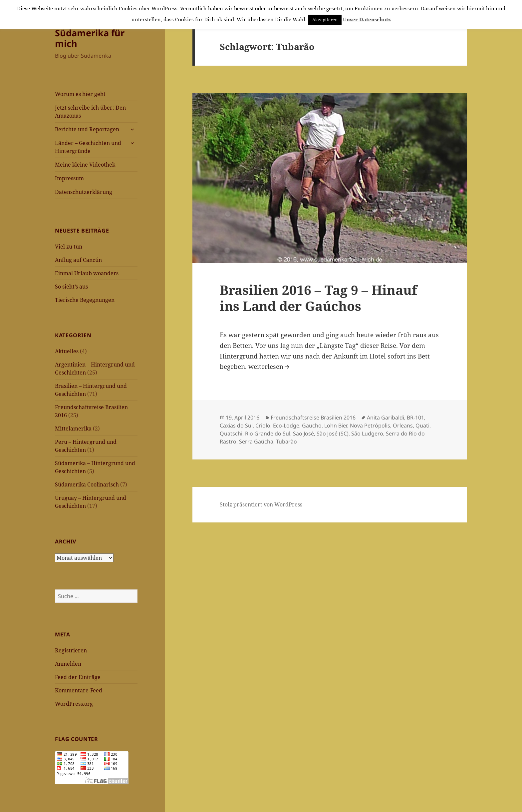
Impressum (69, 178)
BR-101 (415, 417)
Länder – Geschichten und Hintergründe (88, 147)
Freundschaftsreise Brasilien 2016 (313, 417)
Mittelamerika (73, 428)
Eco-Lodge (286, 425)
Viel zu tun (69, 247)
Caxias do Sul (236, 425)
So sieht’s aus (71, 287)
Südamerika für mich (90, 38)
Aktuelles (67, 351)
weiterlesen (270, 367)
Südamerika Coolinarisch (87, 484)
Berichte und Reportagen (87, 129)
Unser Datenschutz (367, 19)
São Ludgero (367, 433)
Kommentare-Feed (79, 690)
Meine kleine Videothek (85, 165)
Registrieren (71, 650)
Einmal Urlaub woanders (87, 273)
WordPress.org (74, 704)
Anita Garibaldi (386, 417)
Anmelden (68, 664)
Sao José (303, 433)
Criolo (263, 425)
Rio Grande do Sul (268, 433)
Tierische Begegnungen (85, 300)
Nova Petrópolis (370, 425)
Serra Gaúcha (256, 441)
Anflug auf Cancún (78, 260)
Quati (422, 425)
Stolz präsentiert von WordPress (261, 504)
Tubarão (286, 441)
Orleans (403, 425)
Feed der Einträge (78, 677)
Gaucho (312, 425)
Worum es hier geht (80, 94)
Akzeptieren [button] (325, 20)
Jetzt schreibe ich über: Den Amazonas (90, 112)
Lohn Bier (336, 425)
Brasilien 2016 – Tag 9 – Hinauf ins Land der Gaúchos (318, 298)
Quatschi (231, 433)
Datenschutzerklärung (84, 192)
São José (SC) (333, 433)
